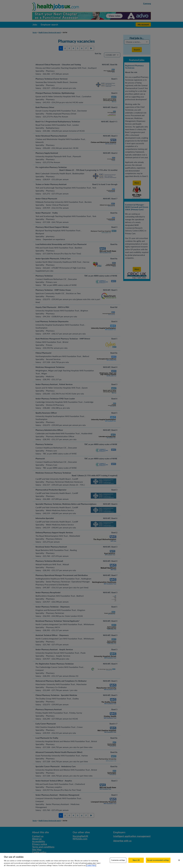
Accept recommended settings (158, 863)
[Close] (179, 863)
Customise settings (118, 863)
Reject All (136, 863)
